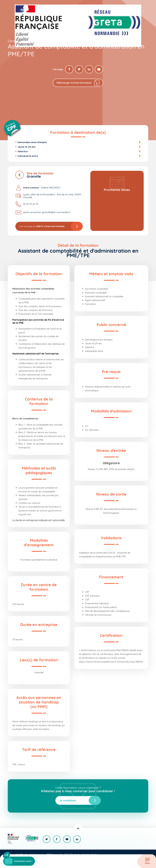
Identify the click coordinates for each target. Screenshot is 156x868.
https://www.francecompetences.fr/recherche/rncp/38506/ (111, 662)
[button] (6, 855)
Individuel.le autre (28, 156)
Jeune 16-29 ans (27, 147)
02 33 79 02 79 (31, 204)
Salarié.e (23, 152)
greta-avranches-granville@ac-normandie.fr (47, 213)
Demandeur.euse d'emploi (32, 142)
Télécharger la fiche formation (78, 83)
